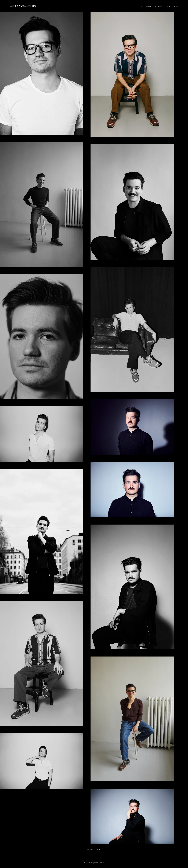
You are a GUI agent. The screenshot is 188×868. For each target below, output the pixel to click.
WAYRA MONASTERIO (23, 6)
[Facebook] (94, 855)
